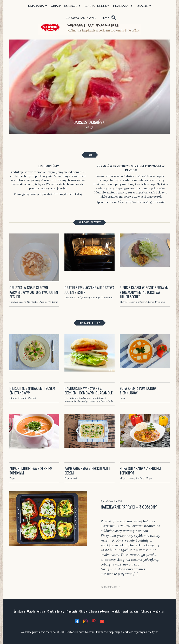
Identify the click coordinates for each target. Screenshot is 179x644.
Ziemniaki (107, 297)
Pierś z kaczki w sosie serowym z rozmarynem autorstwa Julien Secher (144, 292)
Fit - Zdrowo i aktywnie (78, 398)
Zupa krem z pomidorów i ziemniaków (139, 390)
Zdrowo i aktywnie (81, 18)
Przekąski (121, 6)
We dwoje (53, 302)
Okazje (142, 6)
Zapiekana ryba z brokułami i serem (87, 471)
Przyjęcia (160, 302)
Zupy (122, 398)
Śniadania (36, 6)
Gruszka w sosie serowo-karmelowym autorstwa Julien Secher (34, 292)
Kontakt (116, 611)
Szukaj (113, 18)
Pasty (110, 401)
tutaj (78, 194)
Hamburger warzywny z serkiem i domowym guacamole (89, 390)
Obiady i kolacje (64, 6)
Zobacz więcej (109, 587)
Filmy (105, 18)
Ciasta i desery (97, 6)
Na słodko (32, 302)
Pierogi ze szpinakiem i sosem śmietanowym (32, 390)
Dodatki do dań (73, 297)
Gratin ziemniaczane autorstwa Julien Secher (89, 290)
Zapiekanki (71, 478)
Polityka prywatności (152, 611)
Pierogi (32, 398)
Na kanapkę (81, 401)
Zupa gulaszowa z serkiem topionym (140, 471)
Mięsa (123, 302)
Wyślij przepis (131, 611)
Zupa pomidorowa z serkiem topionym (31, 471)
